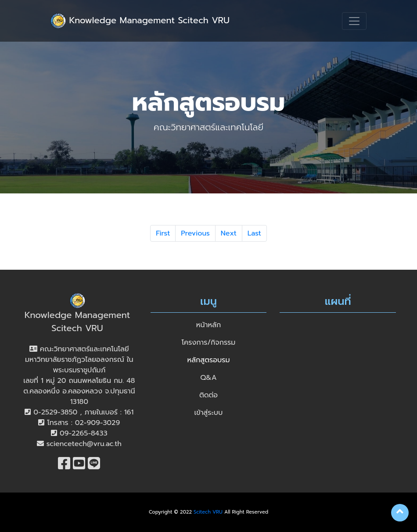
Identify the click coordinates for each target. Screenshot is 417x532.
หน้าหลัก (208, 325)
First (163, 233)
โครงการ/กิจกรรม (209, 343)
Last (254, 233)
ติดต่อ (208, 395)
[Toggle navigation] (354, 21)
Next (229, 233)
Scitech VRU (208, 512)
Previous (195, 233)
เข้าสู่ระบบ (209, 413)
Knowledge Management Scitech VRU (140, 21)
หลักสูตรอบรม (209, 360)
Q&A (208, 378)
